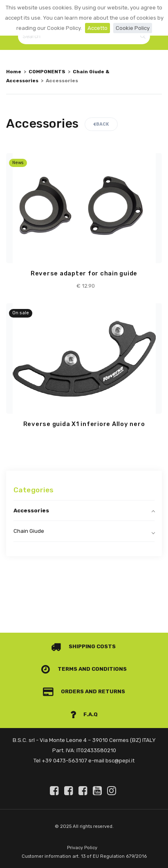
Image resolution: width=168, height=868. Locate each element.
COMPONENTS (47, 72)
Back (101, 124)
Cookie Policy (133, 28)
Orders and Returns (84, 691)
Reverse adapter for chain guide (84, 273)
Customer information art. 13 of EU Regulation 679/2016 (84, 856)
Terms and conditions (84, 669)
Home (14, 72)
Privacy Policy (82, 848)
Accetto (97, 28)
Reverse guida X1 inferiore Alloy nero (84, 424)
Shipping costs (83, 646)
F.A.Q (84, 714)
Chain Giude (29, 531)
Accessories (31, 511)
